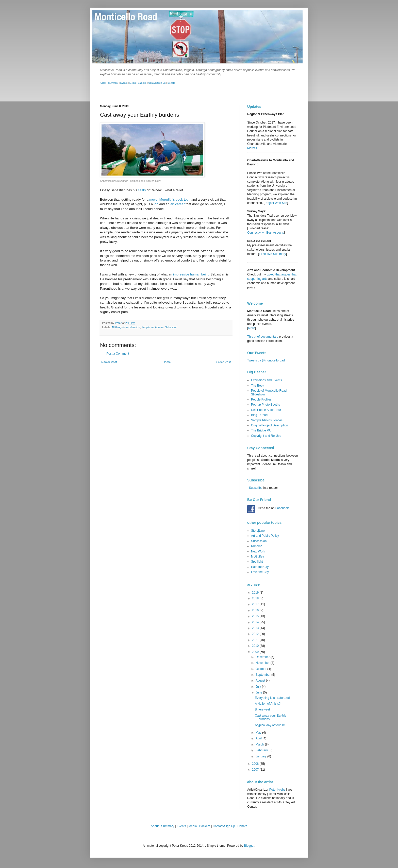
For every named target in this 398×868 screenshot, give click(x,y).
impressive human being (191, 274)
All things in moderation (126, 327)
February (262, 750)
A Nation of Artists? (268, 704)
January (261, 756)
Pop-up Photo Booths (266, 405)
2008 (256, 764)
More (251, 328)
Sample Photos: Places (267, 420)
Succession (259, 541)
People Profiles (261, 400)
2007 (256, 770)
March (260, 744)
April (259, 738)
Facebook (282, 508)
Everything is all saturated (272, 698)
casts (142, 190)
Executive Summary (272, 254)
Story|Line (258, 531)
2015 (256, 616)
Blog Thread (259, 415)
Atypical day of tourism (270, 725)
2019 (256, 593)
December (263, 657)
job (156, 204)
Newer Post (109, 362)
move (153, 199)
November (263, 663)
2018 (256, 598)
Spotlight (257, 562)
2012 (256, 634)
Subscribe (256, 488)
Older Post (223, 362)
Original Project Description (269, 425)
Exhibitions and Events (266, 380)
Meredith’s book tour (175, 199)
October (261, 669)
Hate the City (260, 567)
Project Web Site (276, 203)
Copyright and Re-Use (266, 436)
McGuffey (258, 557)
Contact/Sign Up (157, 83)
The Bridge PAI (261, 430)
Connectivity (255, 233)
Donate (171, 83)
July (259, 687)
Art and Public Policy (265, 536)
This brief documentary (263, 337)
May (259, 733)
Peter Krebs (277, 790)
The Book (258, 386)
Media (133, 83)
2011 (256, 640)
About (103, 83)
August (261, 681)
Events (124, 83)
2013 (256, 628)
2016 (256, 610)
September (263, 675)
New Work (258, 551)
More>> (252, 148)
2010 (256, 646)
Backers (142, 83)
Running (257, 546)
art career (177, 204)
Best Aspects (275, 233)
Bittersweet (262, 709)
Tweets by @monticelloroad (266, 360)
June (259, 692)
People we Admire (152, 327)
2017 (256, 604)
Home (167, 362)
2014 (256, 622)
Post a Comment (118, 354)
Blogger (249, 846)
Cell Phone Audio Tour (266, 410)
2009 (256, 652)
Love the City (260, 572)
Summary (113, 83)
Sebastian (171, 327)
